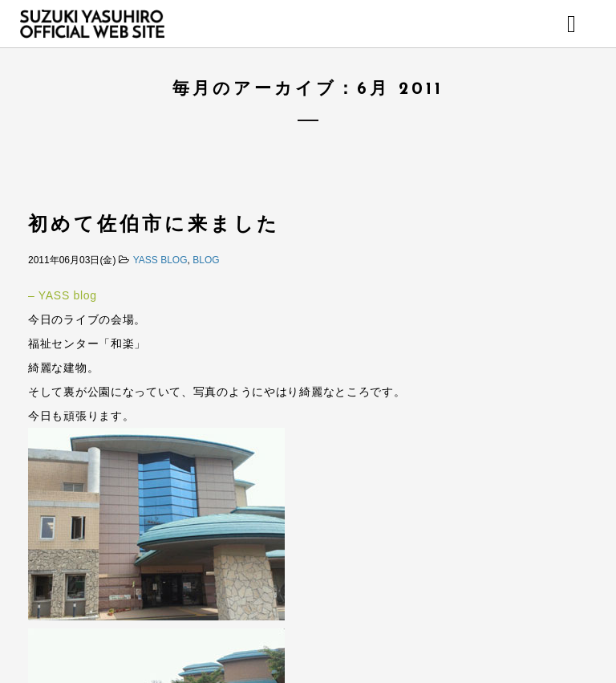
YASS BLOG (160, 260)
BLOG (206, 260)
